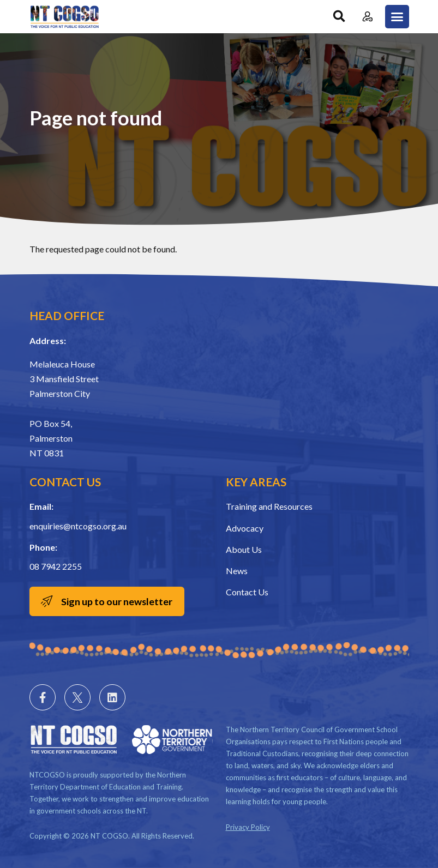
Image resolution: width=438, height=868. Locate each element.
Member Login (368, 17)
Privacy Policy (248, 827)
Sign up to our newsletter (118, 601)
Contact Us (247, 592)
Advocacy (245, 528)
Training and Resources (269, 506)
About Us (244, 549)
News (237, 571)
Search (339, 17)
